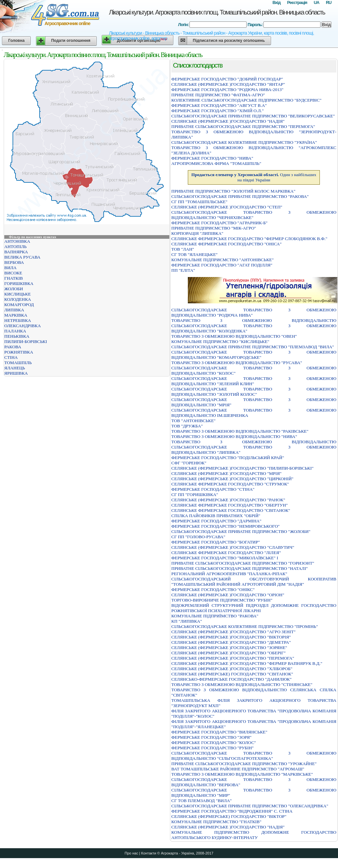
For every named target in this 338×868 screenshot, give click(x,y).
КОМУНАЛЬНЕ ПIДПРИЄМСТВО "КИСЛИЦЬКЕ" (220, 341)
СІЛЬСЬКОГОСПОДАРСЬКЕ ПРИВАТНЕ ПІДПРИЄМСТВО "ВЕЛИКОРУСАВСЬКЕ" (253, 116)
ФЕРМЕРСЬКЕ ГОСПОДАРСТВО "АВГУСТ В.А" (219, 105)
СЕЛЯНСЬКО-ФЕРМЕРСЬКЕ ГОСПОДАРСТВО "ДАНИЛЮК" (231, 679)
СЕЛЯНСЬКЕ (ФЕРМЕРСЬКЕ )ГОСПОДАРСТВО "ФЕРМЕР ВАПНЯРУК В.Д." (247, 663)
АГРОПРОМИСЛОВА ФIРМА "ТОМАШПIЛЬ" (216, 163)
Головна (16, 41)
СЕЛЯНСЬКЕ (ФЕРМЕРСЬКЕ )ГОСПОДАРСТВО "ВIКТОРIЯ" (231, 637)
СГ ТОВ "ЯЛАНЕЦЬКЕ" (194, 254)
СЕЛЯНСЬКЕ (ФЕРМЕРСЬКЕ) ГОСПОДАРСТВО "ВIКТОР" (229, 816)
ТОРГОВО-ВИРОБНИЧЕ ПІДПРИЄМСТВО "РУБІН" (222, 600)
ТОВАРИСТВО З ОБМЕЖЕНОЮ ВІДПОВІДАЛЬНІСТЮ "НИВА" (234, 436)
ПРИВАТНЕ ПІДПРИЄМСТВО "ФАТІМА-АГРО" (218, 95)
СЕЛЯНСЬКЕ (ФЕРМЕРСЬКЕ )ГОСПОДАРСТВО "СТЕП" (227, 207)
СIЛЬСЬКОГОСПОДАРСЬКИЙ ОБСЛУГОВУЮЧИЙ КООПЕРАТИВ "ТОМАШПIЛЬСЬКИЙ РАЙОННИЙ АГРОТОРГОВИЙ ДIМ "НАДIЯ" (254, 582)
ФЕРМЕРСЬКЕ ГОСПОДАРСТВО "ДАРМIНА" (216, 521)
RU (329, 2)
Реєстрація (297, 2)
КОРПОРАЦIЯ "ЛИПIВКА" (197, 233)
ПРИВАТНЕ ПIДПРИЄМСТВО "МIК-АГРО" (214, 228)
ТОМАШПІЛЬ (18, 363)
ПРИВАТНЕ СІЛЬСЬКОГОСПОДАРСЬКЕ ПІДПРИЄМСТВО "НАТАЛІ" (240, 568)
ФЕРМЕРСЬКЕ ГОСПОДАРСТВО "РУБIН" (212, 748)
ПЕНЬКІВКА (17, 336)
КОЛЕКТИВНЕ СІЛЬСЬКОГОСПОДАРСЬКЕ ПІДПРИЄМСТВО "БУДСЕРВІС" (246, 100)
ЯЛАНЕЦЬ (15, 368)
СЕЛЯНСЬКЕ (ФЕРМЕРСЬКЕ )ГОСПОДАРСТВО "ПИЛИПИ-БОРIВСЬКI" (242, 468)
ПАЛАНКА (15, 331)
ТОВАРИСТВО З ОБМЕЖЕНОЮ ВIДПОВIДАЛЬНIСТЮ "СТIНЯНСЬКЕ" (242, 684)
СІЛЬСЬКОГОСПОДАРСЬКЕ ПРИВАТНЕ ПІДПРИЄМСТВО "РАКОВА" (240, 196)
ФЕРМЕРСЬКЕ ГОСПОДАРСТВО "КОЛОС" (214, 743)
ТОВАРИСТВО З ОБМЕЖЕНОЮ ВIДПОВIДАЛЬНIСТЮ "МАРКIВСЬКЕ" (242, 774)
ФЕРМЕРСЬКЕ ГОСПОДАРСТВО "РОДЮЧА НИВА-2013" (227, 90)
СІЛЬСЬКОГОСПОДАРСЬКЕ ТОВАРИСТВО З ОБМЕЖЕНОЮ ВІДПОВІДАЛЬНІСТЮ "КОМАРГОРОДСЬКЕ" (254, 355)
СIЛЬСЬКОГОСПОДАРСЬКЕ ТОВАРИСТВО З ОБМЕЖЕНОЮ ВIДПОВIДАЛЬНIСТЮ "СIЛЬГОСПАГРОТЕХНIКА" (254, 756)
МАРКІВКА (16, 315)
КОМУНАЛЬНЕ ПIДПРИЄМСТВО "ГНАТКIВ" (216, 822)
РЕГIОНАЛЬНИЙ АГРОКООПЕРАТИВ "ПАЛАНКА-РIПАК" (229, 574)
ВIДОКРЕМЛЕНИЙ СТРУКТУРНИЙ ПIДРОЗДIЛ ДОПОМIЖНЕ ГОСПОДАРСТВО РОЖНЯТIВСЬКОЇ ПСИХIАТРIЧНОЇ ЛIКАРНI (254, 608)
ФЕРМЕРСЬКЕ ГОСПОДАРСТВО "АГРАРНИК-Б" (220, 223)
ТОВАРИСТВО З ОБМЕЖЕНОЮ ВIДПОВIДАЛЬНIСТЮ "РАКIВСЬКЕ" (240, 431)
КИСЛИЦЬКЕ (17, 294)
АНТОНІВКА (17, 241)
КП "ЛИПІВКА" (187, 621)
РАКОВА (13, 347)
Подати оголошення (71, 41)
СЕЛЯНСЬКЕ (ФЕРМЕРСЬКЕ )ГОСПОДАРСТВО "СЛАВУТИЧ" (233, 547)
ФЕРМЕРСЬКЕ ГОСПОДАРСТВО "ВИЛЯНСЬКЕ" (219, 732)
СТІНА (11, 357)
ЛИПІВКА (14, 310)
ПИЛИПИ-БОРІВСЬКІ (26, 341)
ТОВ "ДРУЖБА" (187, 426)
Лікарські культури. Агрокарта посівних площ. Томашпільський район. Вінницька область (217, 12)
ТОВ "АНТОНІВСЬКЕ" (193, 421)
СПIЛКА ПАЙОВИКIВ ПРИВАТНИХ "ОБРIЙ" (216, 516)
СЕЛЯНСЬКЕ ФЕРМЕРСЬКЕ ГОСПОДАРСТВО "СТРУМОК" (230, 484)
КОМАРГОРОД (19, 305)
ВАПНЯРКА (16, 252)
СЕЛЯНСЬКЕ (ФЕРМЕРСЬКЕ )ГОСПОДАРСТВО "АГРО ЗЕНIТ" (233, 632)
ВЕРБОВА (14, 262)
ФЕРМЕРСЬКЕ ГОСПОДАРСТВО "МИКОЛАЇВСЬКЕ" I (225, 558)
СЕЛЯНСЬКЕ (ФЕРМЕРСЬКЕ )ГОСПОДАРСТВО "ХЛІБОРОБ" (232, 669)
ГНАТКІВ (14, 278)
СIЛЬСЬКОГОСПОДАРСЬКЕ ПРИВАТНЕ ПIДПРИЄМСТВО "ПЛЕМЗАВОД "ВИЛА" (253, 347)
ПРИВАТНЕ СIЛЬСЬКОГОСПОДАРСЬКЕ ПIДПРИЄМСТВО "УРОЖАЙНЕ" (244, 764)
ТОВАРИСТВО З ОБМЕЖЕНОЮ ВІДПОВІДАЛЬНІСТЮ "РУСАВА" (237, 363)
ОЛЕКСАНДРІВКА (23, 326)
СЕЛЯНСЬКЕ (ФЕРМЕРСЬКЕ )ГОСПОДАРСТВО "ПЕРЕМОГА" (233, 658)
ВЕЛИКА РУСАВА (22, 257)
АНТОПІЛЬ (16, 247)
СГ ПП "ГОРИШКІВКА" (195, 495)
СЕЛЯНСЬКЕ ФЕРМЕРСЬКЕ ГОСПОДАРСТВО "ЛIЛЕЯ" (226, 553)
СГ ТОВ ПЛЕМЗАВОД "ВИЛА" (202, 801)
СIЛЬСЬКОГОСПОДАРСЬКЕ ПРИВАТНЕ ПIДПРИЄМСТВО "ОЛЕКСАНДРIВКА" (250, 806)
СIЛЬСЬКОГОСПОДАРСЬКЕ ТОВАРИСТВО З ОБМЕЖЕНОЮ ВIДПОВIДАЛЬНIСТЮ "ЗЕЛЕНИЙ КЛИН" (254, 381)
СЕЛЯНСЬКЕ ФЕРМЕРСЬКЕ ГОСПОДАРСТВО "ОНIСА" (226, 244)
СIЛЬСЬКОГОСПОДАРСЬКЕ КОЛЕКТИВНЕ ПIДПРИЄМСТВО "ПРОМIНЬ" (245, 626)
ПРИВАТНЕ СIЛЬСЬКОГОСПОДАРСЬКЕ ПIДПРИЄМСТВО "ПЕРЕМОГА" (243, 126)
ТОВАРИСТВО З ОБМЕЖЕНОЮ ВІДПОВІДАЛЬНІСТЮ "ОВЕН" (234, 336)
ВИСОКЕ (13, 273)
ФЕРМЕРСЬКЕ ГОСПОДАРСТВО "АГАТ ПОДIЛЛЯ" (222, 265)
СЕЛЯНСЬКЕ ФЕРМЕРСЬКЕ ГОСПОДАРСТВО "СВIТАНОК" (231, 510)
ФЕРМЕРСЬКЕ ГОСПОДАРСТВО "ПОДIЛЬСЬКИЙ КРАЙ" (228, 458)
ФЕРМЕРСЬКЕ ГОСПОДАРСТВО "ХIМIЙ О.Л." (218, 111)
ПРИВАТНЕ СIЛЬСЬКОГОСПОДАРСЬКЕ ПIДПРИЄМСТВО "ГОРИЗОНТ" (243, 563)
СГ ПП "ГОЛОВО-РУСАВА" (198, 537)
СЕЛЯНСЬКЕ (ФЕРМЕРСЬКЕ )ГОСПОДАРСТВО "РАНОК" (228, 500)
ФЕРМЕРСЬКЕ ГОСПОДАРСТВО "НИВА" (212, 158)
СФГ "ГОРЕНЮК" (189, 463)
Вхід (276, 2)
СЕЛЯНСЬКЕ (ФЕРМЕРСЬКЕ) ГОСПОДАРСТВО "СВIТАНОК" (232, 674)
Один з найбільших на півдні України (254, 177)
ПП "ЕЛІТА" (183, 270)
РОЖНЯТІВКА (19, 352)
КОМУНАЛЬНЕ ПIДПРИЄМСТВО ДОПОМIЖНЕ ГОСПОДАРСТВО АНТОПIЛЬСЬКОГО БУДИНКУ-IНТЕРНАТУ (254, 835)
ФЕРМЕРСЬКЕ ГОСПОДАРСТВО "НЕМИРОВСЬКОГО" (225, 526)
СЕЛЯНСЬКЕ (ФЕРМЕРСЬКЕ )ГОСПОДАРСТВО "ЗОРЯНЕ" (229, 648)
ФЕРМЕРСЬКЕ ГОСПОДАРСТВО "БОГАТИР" (216, 542)
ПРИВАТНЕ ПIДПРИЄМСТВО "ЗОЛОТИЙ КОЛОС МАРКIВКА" (233, 191)
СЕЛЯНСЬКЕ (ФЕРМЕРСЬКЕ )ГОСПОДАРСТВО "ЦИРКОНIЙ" (232, 479)
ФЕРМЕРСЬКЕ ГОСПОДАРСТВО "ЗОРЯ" (211, 737)
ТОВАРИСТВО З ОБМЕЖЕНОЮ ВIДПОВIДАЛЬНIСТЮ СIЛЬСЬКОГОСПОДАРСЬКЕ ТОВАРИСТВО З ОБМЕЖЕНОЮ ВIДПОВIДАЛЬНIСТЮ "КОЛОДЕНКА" (254, 326)
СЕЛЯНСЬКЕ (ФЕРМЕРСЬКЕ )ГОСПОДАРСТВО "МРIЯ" (226, 473)
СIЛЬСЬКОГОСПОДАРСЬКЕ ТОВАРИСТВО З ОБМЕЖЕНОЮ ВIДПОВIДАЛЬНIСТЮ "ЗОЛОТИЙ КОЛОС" (254, 392)
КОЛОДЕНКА (18, 299)
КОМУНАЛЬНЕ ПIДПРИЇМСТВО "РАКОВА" (215, 616)
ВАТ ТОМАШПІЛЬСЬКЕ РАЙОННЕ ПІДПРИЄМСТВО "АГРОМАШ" (238, 769)
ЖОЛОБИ (14, 289)
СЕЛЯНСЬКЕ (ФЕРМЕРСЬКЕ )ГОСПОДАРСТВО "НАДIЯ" (228, 121)
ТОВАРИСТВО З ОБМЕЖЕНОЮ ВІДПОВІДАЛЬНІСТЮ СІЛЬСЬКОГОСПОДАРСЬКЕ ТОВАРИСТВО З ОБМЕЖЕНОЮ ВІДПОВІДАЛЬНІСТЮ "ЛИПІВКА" (254, 447)
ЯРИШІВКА (16, 373)
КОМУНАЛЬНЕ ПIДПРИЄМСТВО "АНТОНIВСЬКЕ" (222, 260)
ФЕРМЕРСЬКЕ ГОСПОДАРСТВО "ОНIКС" (213, 589)
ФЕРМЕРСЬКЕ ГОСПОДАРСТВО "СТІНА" (213, 489)
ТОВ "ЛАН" (183, 249)
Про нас (132, 853)
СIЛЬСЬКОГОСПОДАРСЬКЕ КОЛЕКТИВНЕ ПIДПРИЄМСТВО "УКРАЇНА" (244, 142)
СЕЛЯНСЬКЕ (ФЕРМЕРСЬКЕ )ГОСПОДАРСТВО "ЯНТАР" (228, 84)
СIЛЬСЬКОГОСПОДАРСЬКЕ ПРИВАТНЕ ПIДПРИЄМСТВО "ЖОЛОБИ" (241, 531)
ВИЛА (10, 268)
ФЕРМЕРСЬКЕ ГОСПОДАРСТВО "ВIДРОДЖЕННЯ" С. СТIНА (232, 811)
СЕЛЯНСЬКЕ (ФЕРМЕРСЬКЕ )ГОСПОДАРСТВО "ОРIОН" (228, 595)
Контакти (149, 853)
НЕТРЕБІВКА (18, 320)
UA (316, 2)
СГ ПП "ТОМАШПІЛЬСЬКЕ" (199, 202)
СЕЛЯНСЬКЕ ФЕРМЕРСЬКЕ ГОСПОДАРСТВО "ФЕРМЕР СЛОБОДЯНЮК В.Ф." (249, 239)
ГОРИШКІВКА (19, 283)
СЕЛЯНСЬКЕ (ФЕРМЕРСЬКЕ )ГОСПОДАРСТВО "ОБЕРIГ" (228, 653)
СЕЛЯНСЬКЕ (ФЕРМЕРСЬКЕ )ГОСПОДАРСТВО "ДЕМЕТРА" (231, 642)
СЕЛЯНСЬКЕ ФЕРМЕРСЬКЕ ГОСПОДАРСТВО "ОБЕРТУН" (230, 505)
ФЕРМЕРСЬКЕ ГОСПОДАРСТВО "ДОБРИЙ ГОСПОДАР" (227, 79)
